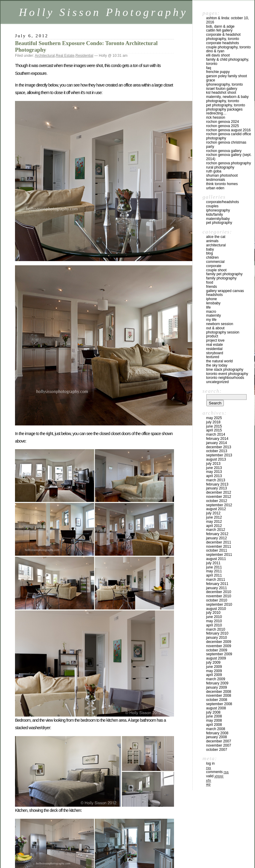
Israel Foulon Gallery (222, 89)
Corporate (214, 266)
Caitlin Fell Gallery (219, 30)
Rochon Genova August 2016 (228, 130)
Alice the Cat (216, 237)
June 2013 (214, 468)
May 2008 (214, 720)
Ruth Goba (214, 171)
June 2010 (214, 617)
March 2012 (216, 530)
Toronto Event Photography (227, 374)
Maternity (213, 315)
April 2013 (214, 476)
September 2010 (219, 605)
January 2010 (216, 638)
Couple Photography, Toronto (228, 47)
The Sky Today (217, 365)
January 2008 (216, 737)
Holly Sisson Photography (103, 12)
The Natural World (219, 361)
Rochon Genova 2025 (222, 126)
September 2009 (219, 654)
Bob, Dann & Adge (220, 26)
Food (210, 282)
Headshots (214, 295)
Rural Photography (220, 167)
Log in (210, 763)
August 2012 (216, 509)
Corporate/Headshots (222, 202)
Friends (211, 287)
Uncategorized (217, 382)
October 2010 (217, 600)
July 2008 (213, 712)
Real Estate (65, 56)
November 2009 (219, 646)
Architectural (45, 56)
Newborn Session (220, 324)
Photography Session (223, 332)
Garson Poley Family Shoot (226, 76)
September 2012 (219, 505)
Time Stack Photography (225, 370)
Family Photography (221, 278)
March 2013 (216, 480)
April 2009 (214, 675)
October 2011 (217, 550)
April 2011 (214, 575)
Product (212, 336)
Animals (212, 241)
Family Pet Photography (224, 274)
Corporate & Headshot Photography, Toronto (223, 37)
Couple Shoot (216, 270)
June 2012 (214, 517)
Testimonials (216, 180)
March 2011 (216, 580)
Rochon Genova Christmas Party (226, 145)
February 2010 (217, 633)
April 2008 (214, 725)
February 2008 (217, 733)
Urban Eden (215, 188)
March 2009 (216, 679)
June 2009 (214, 667)
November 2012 (219, 497)
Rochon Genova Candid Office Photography (229, 136)
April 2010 (214, 625)
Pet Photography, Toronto (226, 105)
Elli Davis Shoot (218, 55)
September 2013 (219, 455)
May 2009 (214, 671)
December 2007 (219, 741)
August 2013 (216, 459)
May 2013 (214, 472)
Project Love (215, 340)
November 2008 (219, 696)
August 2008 (216, 708)
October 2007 (217, 750)
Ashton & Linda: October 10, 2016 (228, 20)
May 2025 (214, 418)
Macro (211, 312)
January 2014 (216, 443)
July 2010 (213, 613)
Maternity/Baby (218, 219)
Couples (212, 206)
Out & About (215, 328)
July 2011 (213, 563)
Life (208, 307)
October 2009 (217, 650)
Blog (210, 253)
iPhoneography (218, 210)
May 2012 (214, 522)
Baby (210, 249)
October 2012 (217, 501)
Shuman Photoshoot (222, 175)
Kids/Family (214, 215)
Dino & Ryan (215, 51)
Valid (215, 776)
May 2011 (214, 571)
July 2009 (213, 662)
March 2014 (216, 434)
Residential (84, 56)
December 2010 (219, 592)
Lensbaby (213, 303)
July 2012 (213, 513)
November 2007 (219, 745)
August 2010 (216, 609)
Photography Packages (224, 109)
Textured (213, 357)
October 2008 (217, 700)
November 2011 (219, 547)
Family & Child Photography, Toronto (228, 62)
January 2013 (216, 488)
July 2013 (213, 464)
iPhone (211, 299)
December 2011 (219, 542)
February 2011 (217, 584)
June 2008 (214, 716)
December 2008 (219, 692)
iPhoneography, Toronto (225, 84)
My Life (211, 320)
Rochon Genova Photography (228, 163)
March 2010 (216, 629)
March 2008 (216, 729)
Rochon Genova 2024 (222, 122)
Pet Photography (219, 223)
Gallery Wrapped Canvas (225, 291)
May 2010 (214, 621)
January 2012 (216, 538)
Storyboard (215, 353)
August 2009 (216, 658)
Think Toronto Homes (222, 184)
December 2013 (219, 447)
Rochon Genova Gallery (224, 151)
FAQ (209, 68)
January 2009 (216, 687)
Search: (212, 391)
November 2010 (219, 596)
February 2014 (217, 439)
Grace (211, 80)
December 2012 (219, 492)
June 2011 (214, 567)
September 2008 (219, 704)
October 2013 (217, 451)
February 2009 (217, 683)
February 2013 (217, 484)
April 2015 (214, 430)
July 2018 (213, 422)
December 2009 (219, 642)
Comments (217, 772)
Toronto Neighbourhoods (225, 378)
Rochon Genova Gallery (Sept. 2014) (229, 157)
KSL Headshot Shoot (221, 93)
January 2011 (216, 588)
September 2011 (219, 555)
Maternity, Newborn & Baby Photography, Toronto (227, 99)
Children (212, 257)
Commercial (215, 262)
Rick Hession (216, 117)
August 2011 (216, 559)
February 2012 (217, 534)
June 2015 (214, 426)
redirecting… (216, 113)
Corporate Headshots (222, 43)
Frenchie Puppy (218, 72)
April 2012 (214, 526)
